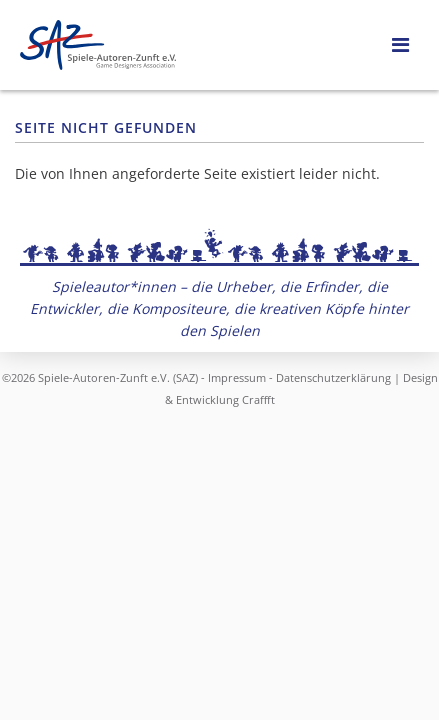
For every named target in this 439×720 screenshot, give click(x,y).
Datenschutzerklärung (333, 377)
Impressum (237, 377)
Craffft (258, 399)
